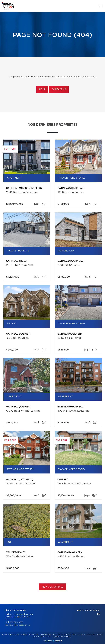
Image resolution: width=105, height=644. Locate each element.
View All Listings (52, 587)
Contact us (59, 89)
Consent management (62, 637)
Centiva (58, 641)
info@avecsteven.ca (20, 625)
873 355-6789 (17, 622)
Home (42, 89)
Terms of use (46, 637)
